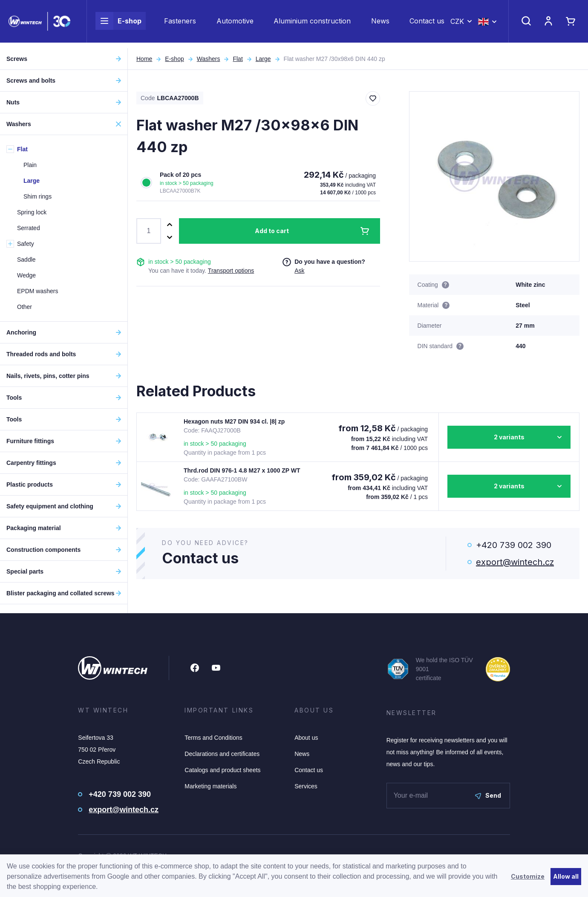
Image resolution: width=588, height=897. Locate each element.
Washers (209, 59)
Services (306, 786)
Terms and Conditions (213, 738)
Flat (238, 59)
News (380, 24)
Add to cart (272, 231)
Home (144, 59)
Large (263, 59)
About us (306, 738)
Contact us (427, 24)
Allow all (566, 876)
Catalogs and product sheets (222, 770)
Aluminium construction (312, 24)
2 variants (509, 437)
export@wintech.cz (515, 562)
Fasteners (180, 24)
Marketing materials (210, 786)
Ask (299, 271)
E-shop (118, 24)
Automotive (235, 24)
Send (488, 795)
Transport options (231, 271)
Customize (528, 876)
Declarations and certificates (222, 754)
